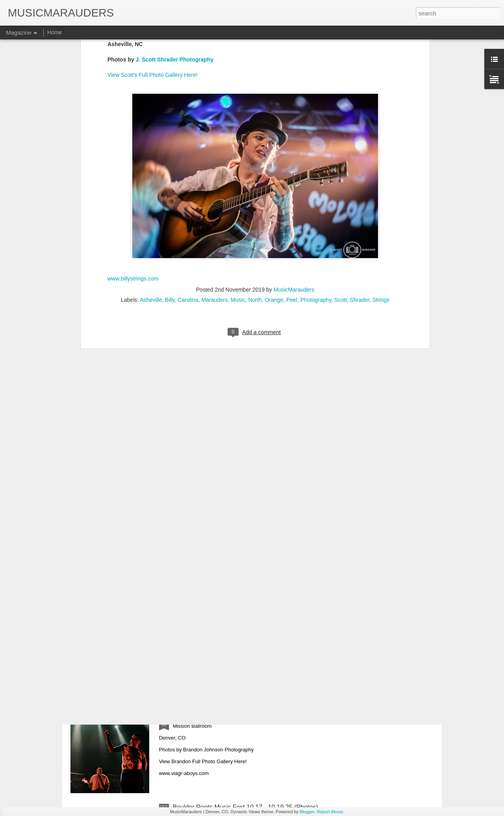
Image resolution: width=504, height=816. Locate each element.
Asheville (151, 203)
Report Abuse (330, 812)
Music (238, 203)
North (255, 203)
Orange (274, 203)
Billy (170, 203)
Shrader (360, 203)
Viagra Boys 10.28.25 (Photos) (216, 718)
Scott (341, 203)
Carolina (188, 203)
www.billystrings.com (133, 181)
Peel (292, 203)
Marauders (214, 203)
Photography (316, 203)
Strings (381, 203)
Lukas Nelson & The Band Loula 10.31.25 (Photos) (244, 628)
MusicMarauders (294, 192)
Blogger (307, 812)
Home (55, 32)
